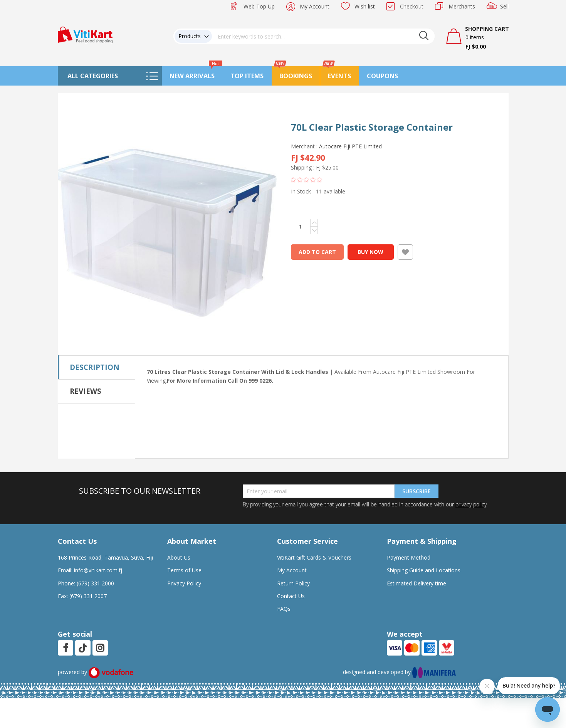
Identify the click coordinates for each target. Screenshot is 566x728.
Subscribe (417, 491)
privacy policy (471, 504)
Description (95, 367)
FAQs (284, 609)
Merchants (462, 6)
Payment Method (409, 557)
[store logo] (85, 34)
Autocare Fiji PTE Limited (350, 146)
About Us (179, 557)
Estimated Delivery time (417, 583)
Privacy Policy (184, 583)
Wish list (365, 6)
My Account (315, 6)
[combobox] (323, 36)
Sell (504, 6)
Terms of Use (184, 570)
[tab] (97, 367)
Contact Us (291, 596)
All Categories (93, 76)
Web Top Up (259, 6)
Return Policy (293, 583)
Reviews (86, 391)
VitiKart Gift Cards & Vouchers (314, 557)
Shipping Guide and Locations (424, 570)
